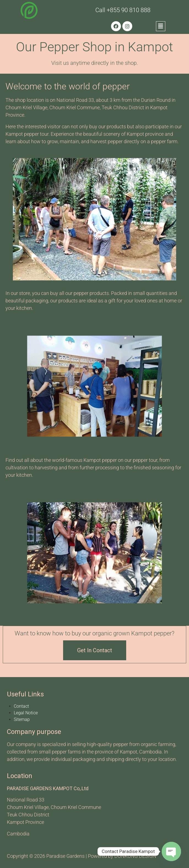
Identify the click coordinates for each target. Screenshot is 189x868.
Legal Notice (26, 713)
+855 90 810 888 (129, 10)
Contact (21, 706)
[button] (161, 26)
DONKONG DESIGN (135, 856)
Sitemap (22, 719)
